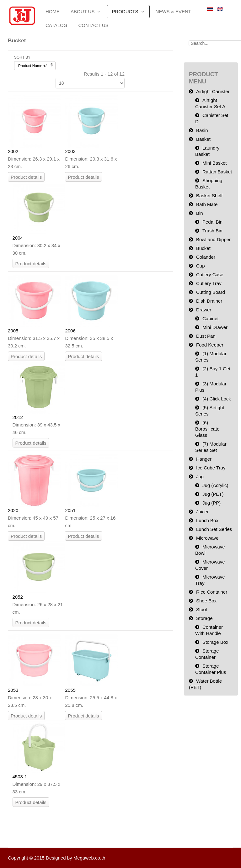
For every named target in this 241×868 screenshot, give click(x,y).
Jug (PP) (212, 503)
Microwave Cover (210, 565)
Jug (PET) (213, 494)
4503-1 (20, 777)
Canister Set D (212, 118)
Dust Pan (206, 336)
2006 (70, 331)
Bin (200, 213)
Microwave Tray (210, 580)
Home (53, 11)
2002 (13, 151)
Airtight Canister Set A (210, 103)
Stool (201, 609)
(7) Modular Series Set (211, 447)
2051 (70, 510)
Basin (202, 130)
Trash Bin (212, 231)
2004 (18, 238)
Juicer (202, 512)
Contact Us (93, 25)
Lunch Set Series (214, 529)
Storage (204, 618)
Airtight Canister (213, 91)
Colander (206, 257)
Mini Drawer (215, 327)
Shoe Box (206, 601)
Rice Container (212, 592)
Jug (200, 476)
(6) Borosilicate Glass (207, 429)
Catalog (56, 25)
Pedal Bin (212, 222)
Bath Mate (207, 204)
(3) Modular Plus (211, 387)
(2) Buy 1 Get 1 (213, 372)
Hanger (204, 459)
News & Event (173, 11)
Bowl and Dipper (213, 239)
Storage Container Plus (211, 669)
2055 (70, 690)
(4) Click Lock (217, 399)
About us (83, 11)
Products (125, 11)
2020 (13, 510)
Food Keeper (210, 345)
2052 (18, 597)
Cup (201, 266)
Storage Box (215, 642)
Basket (203, 139)
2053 (13, 690)
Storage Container (207, 654)
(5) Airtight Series (210, 411)
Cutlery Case (210, 275)
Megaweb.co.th (89, 858)
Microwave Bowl (210, 550)
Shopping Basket (209, 184)
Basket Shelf (209, 196)
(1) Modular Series (211, 357)
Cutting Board (211, 292)
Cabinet (211, 318)
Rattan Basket (217, 172)
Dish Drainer (209, 301)
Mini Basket (215, 163)
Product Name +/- (33, 66)
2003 (70, 151)
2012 (18, 417)
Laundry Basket (207, 151)
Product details (26, 177)
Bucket (203, 248)
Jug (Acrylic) (215, 485)
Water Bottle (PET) (205, 684)
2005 (13, 331)
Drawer (204, 310)
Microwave (207, 538)
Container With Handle (209, 630)
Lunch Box (207, 520)
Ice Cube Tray (211, 468)
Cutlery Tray (209, 283)
